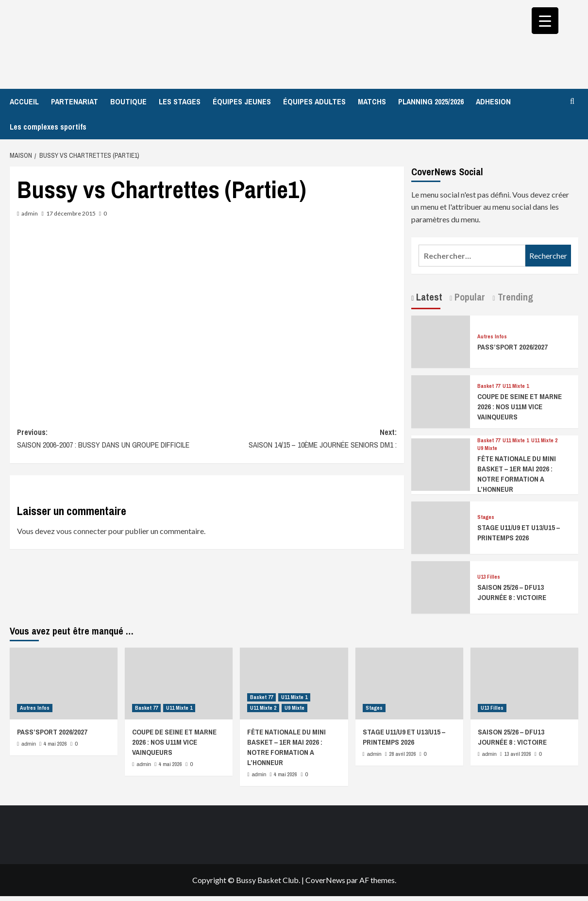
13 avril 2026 (518, 754)
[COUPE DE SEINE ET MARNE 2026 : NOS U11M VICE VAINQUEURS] (440, 401)
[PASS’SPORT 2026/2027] (440, 341)
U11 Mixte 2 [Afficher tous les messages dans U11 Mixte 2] (544, 441)
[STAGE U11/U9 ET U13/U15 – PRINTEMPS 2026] (440, 526)
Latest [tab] (428, 297)
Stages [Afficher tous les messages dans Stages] (486, 517)
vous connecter (82, 531)
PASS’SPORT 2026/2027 (512, 347)
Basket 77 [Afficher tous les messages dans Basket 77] (489, 386)
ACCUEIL (24, 101)
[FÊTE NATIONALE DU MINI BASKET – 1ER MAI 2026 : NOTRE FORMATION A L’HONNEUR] (440, 463)
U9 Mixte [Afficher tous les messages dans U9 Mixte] (487, 448)
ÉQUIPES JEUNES (242, 101)
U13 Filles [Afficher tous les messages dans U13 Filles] (489, 577)
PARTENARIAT (75, 101)
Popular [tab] (469, 297)
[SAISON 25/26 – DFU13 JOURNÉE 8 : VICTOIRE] (440, 586)
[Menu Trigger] (545, 21)
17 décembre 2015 (71, 213)
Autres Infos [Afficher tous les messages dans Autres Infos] (492, 337)
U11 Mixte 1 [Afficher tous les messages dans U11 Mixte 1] (516, 386)
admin (30, 213)
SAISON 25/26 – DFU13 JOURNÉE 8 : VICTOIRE (512, 592)
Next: (302, 439)
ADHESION (493, 101)
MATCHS (372, 101)
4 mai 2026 (55, 744)
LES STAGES (180, 101)
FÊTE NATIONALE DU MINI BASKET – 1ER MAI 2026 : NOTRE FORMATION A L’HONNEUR (517, 474)
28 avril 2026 (403, 754)
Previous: (112, 439)
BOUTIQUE (128, 101)
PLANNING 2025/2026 (431, 101)
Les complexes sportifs (48, 127)
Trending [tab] (514, 297)
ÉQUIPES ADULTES (314, 101)
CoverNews (325, 880)
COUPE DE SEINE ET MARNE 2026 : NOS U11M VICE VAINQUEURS (520, 407)
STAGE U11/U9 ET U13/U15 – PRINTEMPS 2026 (519, 533)
